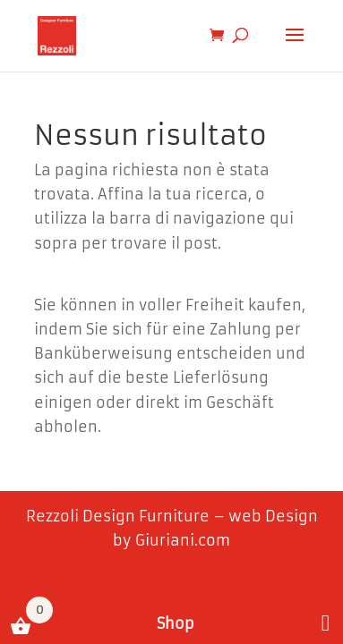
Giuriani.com (183, 540)
